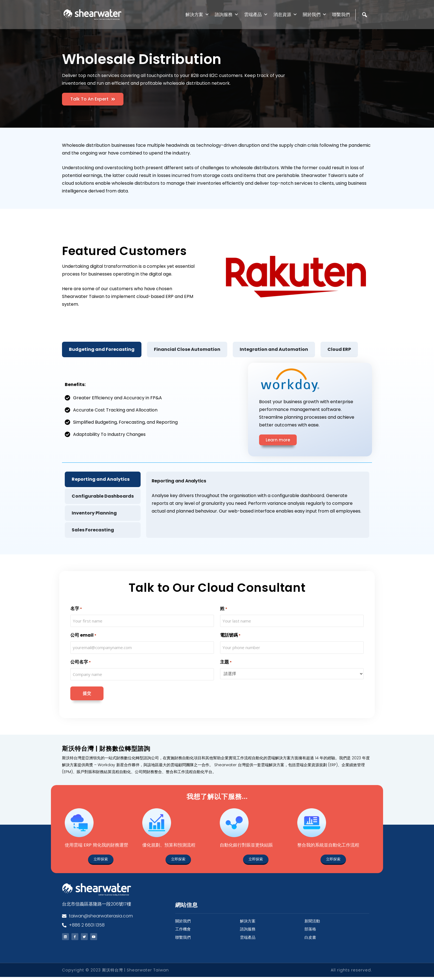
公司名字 (81, 662)
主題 (226, 662)
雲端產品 (256, 15)
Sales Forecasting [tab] (93, 530)
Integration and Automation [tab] (274, 349)
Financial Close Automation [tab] (187, 349)
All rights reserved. (351, 973)
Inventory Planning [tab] (94, 513)
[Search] (365, 26)
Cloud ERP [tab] (339, 349)
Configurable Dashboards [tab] (103, 496)
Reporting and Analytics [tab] (101, 479)
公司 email (83, 635)
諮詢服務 (227, 15)
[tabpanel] (217, 449)
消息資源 (285, 15)
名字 (76, 609)
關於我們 (315, 15)
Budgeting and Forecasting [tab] (102, 349)
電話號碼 (230, 635)
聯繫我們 (341, 15)
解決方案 (197, 15)
